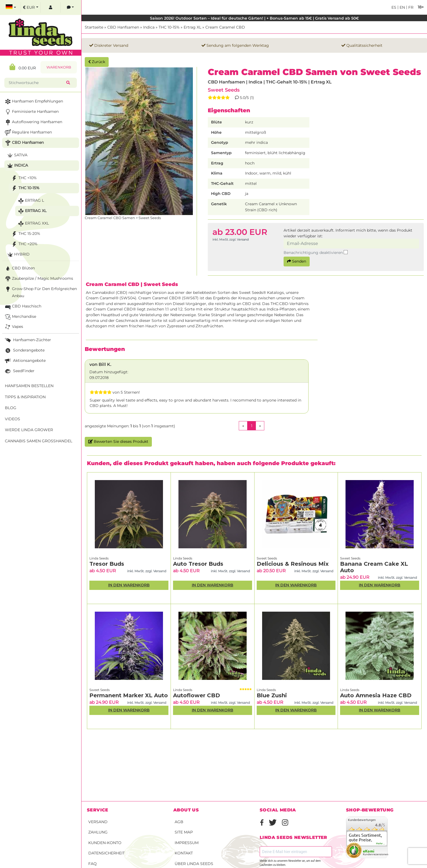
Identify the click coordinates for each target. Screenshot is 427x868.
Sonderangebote (24, 351)
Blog (11, 408)
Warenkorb (59, 67)
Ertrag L (30, 201)
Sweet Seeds (224, 90)
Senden (297, 261)
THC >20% (24, 244)
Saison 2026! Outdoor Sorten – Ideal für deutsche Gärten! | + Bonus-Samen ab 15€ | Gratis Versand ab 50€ (254, 18)
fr (410, 7)
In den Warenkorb (129, 585)
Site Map (184, 832)
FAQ (92, 864)
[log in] (51, 7)
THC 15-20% (25, 234)
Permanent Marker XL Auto (129, 695)
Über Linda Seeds (194, 864)
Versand (98, 822)
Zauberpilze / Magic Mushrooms (38, 279)
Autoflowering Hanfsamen (33, 122)
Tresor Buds (107, 564)
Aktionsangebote (25, 361)
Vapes (13, 327)
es (394, 7)
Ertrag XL (192, 27)
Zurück (97, 62)
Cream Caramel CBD (225, 27)
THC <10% (23, 178)
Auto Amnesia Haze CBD (376, 695)
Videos (12, 419)
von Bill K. (100, 364)
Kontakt (184, 853)
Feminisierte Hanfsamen (31, 112)
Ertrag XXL (33, 224)
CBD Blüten (19, 268)
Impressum (187, 843)
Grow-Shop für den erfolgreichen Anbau (40, 292)
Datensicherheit (106, 853)
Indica (149, 27)
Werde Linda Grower (29, 430)
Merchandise (20, 317)
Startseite (94, 27)
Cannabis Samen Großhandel (39, 441)
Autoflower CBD (197, 695)
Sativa (17, 155)
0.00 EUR (23, 67)
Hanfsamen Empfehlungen (33, 102)
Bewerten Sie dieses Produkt (118, 441)
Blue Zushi (272, 695)
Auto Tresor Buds (198, 564)
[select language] (11, 7)
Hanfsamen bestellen (29, 386)
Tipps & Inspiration (25, 397)
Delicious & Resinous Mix (293, 564)
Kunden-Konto (105, 843)
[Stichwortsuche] (36, 83)
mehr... (381, 844)
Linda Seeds (99, 558)
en (402, 7)
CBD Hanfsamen (123, 27)
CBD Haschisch (23, 307)
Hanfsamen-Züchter (27, 340)
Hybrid (18, 255)
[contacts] (70, 7)
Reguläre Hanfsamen (28, 133)
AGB (179, 822)
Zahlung (98, 832)
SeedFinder (19, 371)
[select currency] (31, 7)
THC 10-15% (169, 27)
